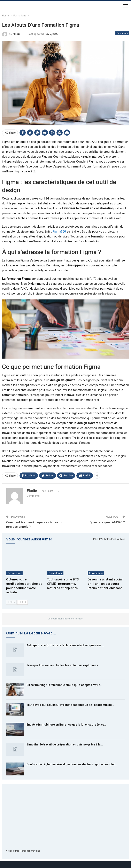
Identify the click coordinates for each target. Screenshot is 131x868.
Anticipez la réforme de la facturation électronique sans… (65, 645)
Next (22, 602)
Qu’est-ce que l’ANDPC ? (107, 522)
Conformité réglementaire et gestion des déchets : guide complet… (72, 764)
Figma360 (59, 232)
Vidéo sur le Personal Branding (23, 851)
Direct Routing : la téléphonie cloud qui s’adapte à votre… (64, 685)
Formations (122, 33)
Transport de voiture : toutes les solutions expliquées (62, 665)
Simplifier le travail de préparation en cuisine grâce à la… (65, 744)
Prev (11, 602)
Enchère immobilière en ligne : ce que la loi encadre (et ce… (66, 725)
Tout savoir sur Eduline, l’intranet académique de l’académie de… (70, 705)
